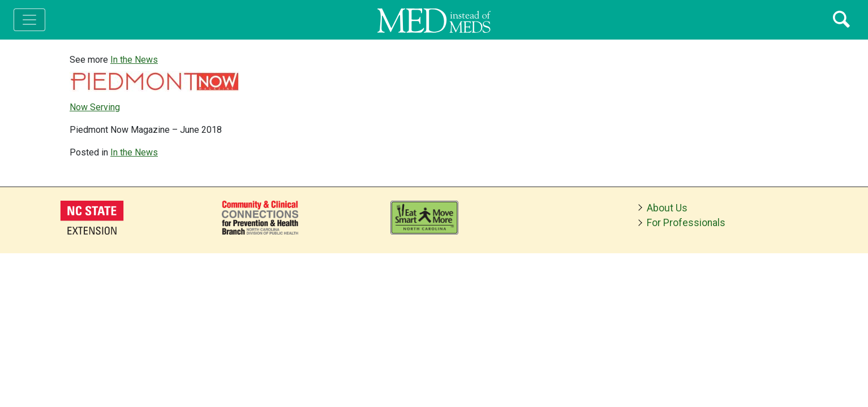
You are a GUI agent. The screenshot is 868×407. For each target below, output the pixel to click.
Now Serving (95, 107)
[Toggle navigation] (29, 20)
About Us (667, 208)
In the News (134, 60)
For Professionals (686, 223)
